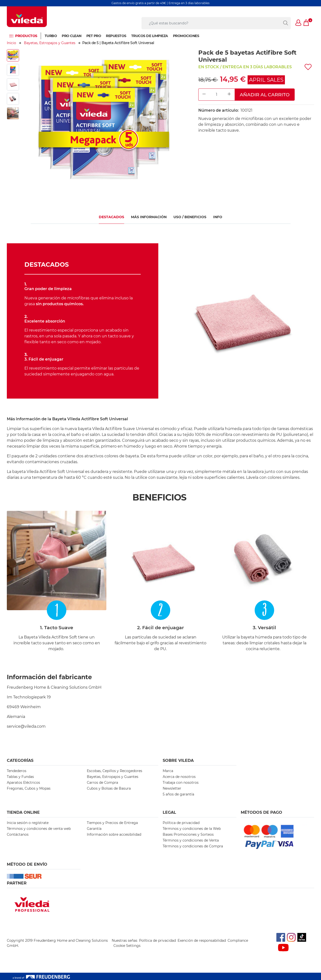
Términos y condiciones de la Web (192, 829)
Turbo (51, 36)
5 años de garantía (178, 794)
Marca (168, 771)
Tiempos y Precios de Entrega (112, 823)
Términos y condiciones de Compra (193, 846)
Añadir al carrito (265, 95)
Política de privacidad (181, 823)
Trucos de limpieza (150, 36)
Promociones (186, 36)
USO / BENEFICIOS (190, 217)
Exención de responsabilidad (202, 941)
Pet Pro (94, 36)
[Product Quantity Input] (217, 95)
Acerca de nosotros (179, 777)
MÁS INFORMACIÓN (149, 217)
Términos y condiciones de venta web (39, 829)
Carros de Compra (102, 783)
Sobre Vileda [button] (178, 760)
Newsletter (172, 788)
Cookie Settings (127, 946)
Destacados (111, 217)
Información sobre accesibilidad (114, 834)
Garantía (94, 829)
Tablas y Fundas (20, 777)
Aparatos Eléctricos (23, 783)
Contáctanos (18, 834)
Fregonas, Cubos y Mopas (29, 788)
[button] (299, 23)
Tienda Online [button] (23, 812)
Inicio (11, 43)
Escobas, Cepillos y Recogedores (115, 771)
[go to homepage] (27, 17)
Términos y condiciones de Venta (191, 840)
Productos (26, 36)
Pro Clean (72, 36)
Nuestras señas (125, 941)
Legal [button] (169, 812)
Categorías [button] (20, 760)
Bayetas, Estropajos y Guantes (50, 43)
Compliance (238, 941)
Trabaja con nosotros (181, 783)
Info (218, 217)
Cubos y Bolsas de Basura (109, 788)
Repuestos (116, 36)
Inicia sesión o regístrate (28, 823)
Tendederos (17, 771)
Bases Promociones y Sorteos (188, 834)
